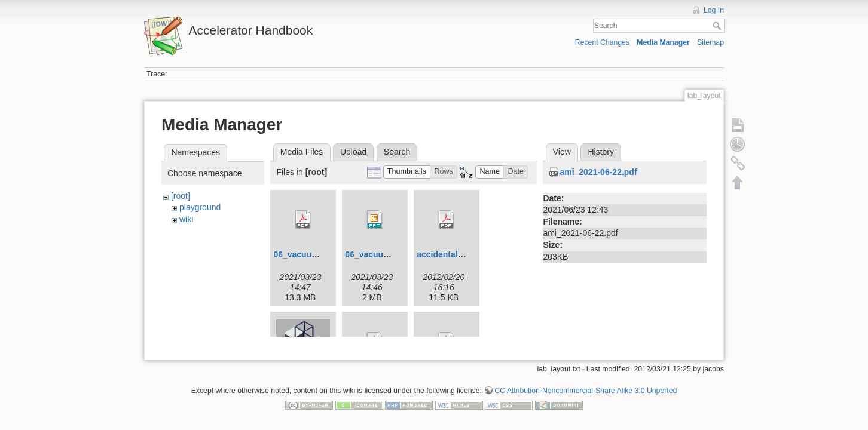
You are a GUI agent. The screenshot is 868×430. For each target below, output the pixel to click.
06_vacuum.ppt (375, 254)
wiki (186, 219)
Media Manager (663, 42)
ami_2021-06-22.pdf (598, 172)
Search (718, 26)
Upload (353, 152)
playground (200, 207)
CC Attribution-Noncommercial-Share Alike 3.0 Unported (586, 386)
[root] (181, 196)
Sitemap (710, 42)
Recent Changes (602, 42)
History (601, 152)
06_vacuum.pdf (304, 254)
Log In (714, 10)
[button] (407, 172)
